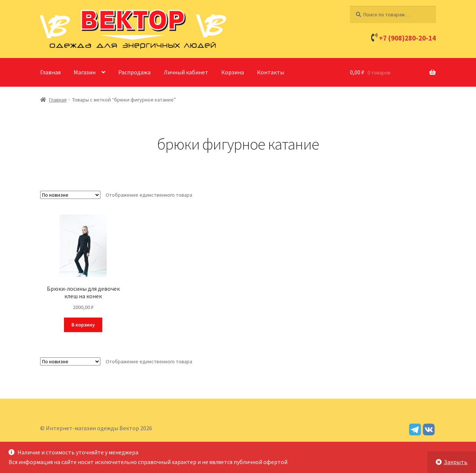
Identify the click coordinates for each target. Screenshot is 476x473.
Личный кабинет (186, 72)
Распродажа (134, 72)
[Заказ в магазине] (70, 195)
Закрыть (456, 462)
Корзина (233, 72)
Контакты (271, 72)
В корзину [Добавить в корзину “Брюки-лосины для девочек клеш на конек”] (83, 325)
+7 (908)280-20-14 (407, 38)
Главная (50, 72)
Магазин (85, 72)
